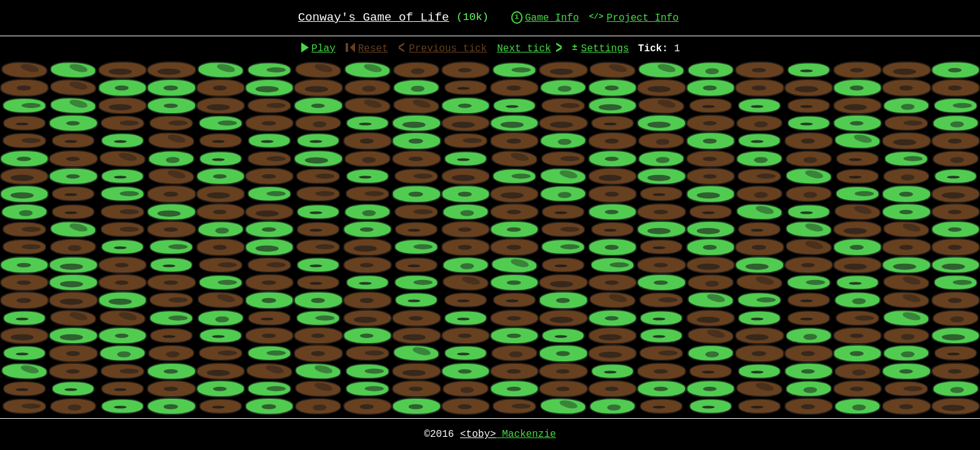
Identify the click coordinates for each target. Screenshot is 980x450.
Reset (367, 49)
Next (524, 49)
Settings (605, 49)
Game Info (552, 18)
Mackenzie (508, 434)
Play (323, 49)
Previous (448, 49)
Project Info (643, 18)
